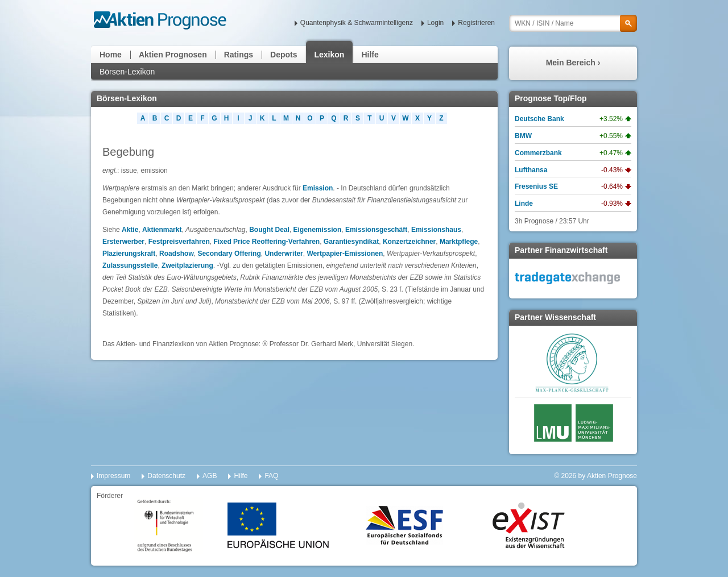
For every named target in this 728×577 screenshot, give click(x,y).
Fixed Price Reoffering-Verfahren (266, 242)
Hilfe (370, 55)
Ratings (239, 55)
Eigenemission (318, 230)
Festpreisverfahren (179, 242)
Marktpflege (459, 242)
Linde (524, 204)
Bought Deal (269, 230)
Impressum (113, 476)
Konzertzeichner (409, 242)
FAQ (271, 476)
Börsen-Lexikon (127, 72)
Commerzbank (538, 153)
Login (435, 23)
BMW (523, 136)
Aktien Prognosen (173, 55)
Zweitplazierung (187, 265)
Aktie (130, 230)
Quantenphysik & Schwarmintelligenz (357, 23)
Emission (318, 188)
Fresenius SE (536, 186)
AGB (210, 476)
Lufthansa (531, 170)
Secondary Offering (229, 254)
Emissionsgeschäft (376, 230)
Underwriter (284, 254)
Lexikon (330, 55)
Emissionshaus (436, 230)
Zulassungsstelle (130, 265)
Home (111, 55)
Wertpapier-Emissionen (345, 254)
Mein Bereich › (573, 63)
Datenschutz (166, 476)
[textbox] (573, 23)
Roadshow (177, 254)
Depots (284, 55)
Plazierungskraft (129, 254)
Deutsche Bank (539, 119)
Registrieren (476, 23)
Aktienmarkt (162, 230)
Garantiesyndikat (351, 242)
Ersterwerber (123, 242)
